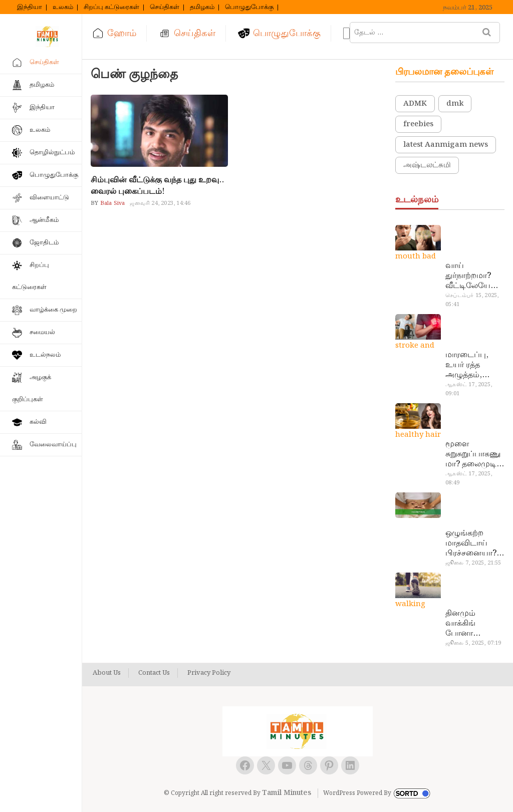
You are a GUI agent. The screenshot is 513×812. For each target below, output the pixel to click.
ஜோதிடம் (44, 243)
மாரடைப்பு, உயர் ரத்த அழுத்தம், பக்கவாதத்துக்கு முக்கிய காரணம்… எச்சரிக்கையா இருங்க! (474, 365)
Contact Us (154, 673)
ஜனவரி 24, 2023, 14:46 (160, 203)
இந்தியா (30, 8)
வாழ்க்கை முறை (53, 310)
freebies (418, 124)
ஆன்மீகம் (44, 220)
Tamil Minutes (287, 793)
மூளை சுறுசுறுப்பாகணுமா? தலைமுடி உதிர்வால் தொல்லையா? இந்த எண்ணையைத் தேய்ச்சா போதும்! (473, 454)
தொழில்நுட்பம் (52, 153)
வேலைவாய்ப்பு (53, 445)
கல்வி (38, 422)
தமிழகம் (202, 8)
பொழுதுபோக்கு (249, 8)
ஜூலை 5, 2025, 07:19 (473, 643)
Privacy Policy (209, 673)
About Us (107, 673)
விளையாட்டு (49, 198)
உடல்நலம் (45, 355)
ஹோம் (122, 33)
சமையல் (42, 332)
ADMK (415, 104)
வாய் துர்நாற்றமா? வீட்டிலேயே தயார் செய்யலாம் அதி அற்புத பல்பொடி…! (468, 276)
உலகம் (63, 8)
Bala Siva (111, 203)
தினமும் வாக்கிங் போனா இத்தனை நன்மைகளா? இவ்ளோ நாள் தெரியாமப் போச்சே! (470, 624)
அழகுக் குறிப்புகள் (32, 388)
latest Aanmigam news (446, 145)
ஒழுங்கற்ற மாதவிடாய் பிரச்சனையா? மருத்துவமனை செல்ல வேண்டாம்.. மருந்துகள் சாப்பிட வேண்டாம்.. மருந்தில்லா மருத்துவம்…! (473, 544)
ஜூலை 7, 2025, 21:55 (473, 563)
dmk (455, 104)
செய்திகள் (165, 8)
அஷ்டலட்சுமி (427, 165)
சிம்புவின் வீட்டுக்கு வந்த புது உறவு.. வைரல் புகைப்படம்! (157, 186)
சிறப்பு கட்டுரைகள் (111, 8)
